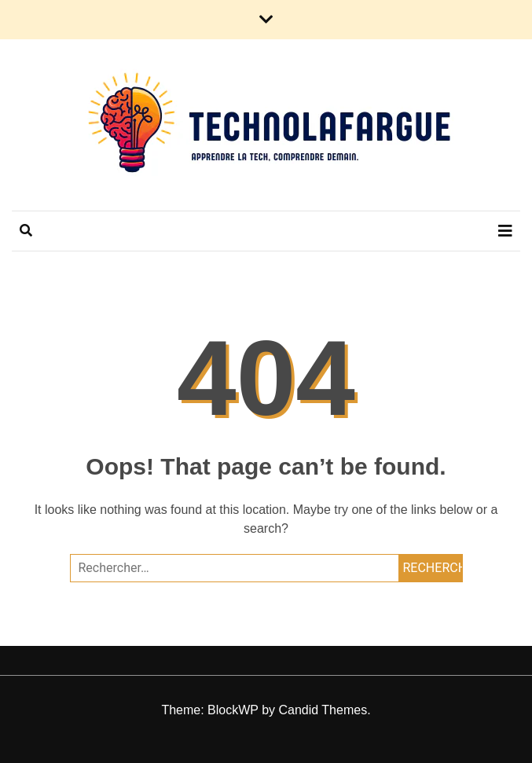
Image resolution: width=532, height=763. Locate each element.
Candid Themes (323, 710)
